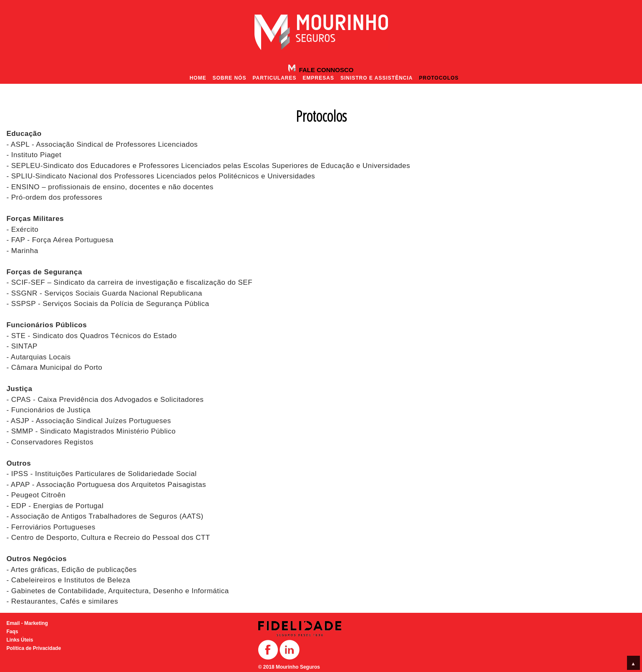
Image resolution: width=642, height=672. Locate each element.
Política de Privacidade (34, 648)
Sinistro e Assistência (377, 78)
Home (198, 78)
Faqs (12, 632)
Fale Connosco (325, 70)
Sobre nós (229, 78)
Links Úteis (20, 640)
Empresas (318, 78)
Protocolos (439, 78)
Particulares (274, 78)
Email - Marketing (27, 623)
